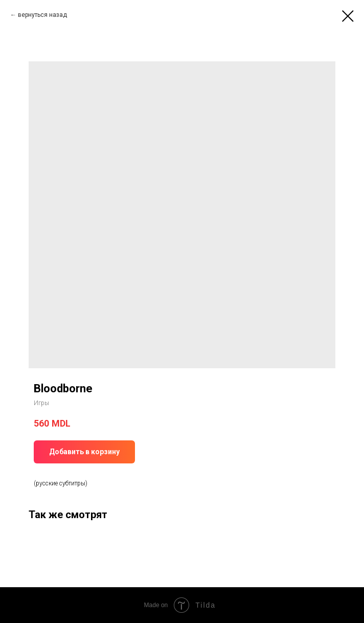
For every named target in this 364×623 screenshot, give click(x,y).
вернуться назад (42, 15)
